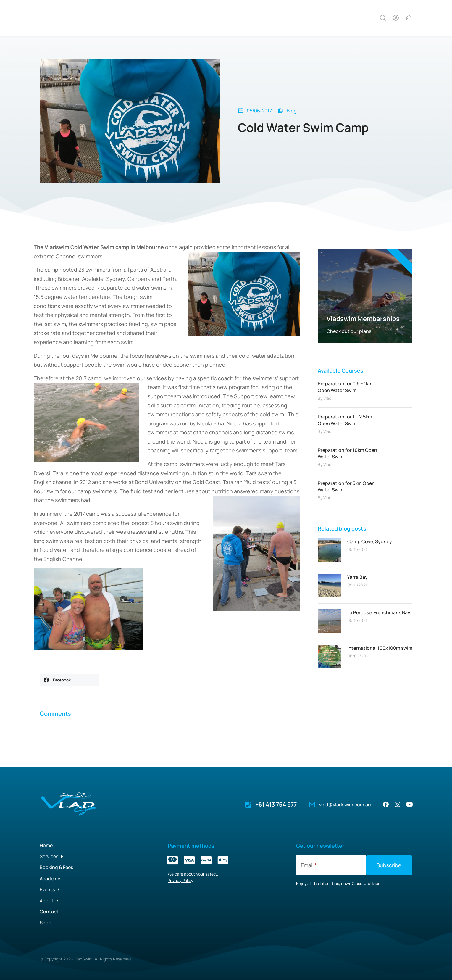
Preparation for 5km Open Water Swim (346, 486)
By (325, 398)
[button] (69, 680)
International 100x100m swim (380, 648)
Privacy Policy (180, 880)
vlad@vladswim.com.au (345, 805)
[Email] (331, 865)
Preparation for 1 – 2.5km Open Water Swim (345, 420)
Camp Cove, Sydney (370, 541)
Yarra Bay (357, 577)
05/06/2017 (259, 111)
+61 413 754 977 (276, 804)
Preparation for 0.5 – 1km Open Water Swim (345, 387)
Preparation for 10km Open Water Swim (347, 453)
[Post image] (330, 550)
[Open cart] (409, 18)
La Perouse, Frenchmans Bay (379, 612)
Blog (292, 111)
